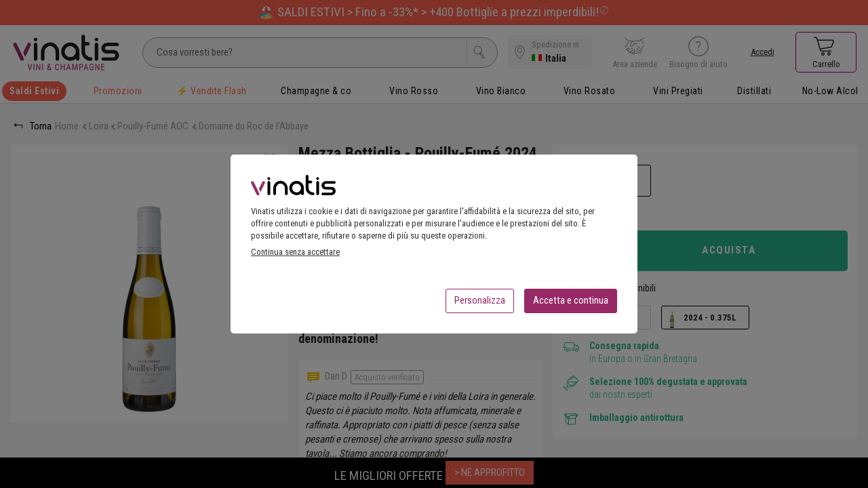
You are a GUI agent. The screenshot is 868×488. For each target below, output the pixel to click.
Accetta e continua (571, 304)
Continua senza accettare (295, 256)
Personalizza (480, 304)
